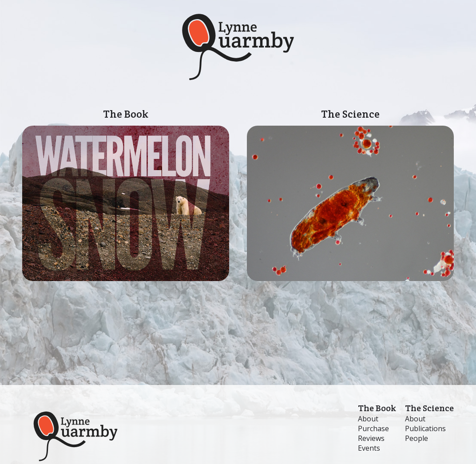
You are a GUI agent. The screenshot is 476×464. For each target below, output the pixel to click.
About (368, 419)
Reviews (371, 438)
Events (369, 448)
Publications (425, 428)
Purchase (373, 428)
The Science (350, 194)
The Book (126, 194)
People (416, 438)
